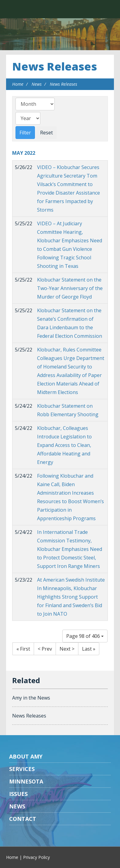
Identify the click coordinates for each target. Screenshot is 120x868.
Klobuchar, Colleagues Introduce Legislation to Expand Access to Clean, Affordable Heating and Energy (64, 445)
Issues (18, 794)
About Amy (26, 756)
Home (18, 84)
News (37, 84)
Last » (89, 649)
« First (23, 649)
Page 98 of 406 (85, 636)
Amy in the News (31, 698)
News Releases (55, 66)
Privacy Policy (36, 857)
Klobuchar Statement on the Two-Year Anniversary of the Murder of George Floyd (70, 288)
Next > (67, 649)
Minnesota (26, 781)
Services (22, 769)
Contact (23, 819)
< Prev (45, 649)
